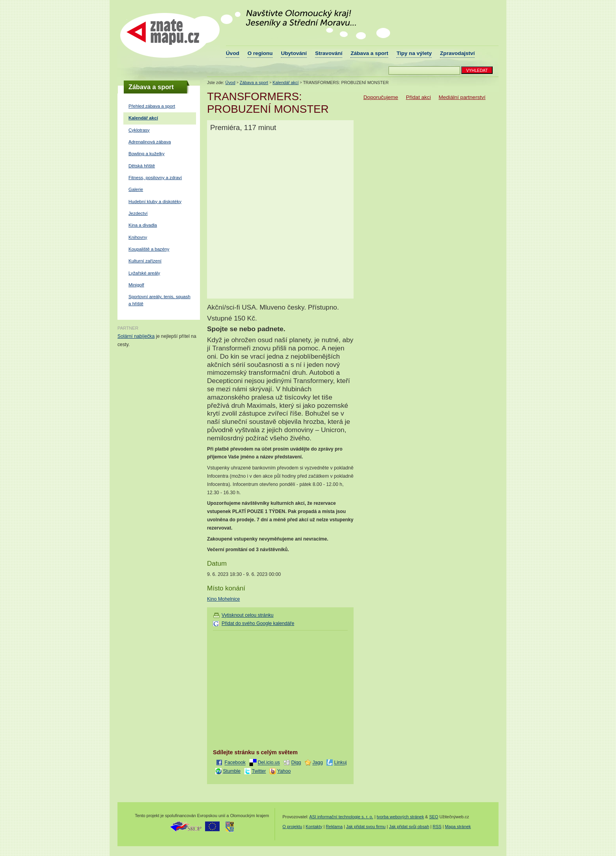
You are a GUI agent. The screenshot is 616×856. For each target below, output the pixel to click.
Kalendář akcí (143, 118)
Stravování (329, 53)
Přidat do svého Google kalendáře (258, 623)
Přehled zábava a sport (152, 106)
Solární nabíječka (136, 336)
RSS (437, 827)
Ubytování (294, 53)
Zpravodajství (457, 53)
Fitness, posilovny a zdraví (155, 178)
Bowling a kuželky (147, 154)
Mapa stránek (458, 827)
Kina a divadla (143, 225)
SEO (434, 817)
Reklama (334, 827)
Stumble (232, 771)
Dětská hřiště (142, 166)
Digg (296, 763)
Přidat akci (418, 97)
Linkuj (341, 763)
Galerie (136, 189)
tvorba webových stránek (400, 817)
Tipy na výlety (414, 53)
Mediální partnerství (462, 97)
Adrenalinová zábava (150, 142)
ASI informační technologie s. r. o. (341, 817)
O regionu (260, 53)
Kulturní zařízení (145, 261)
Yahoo (284, 771)
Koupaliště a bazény (149, 249)
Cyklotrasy (139, 130)
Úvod (233, 53)
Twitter (259, 771)
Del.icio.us (269, 763)
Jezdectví (138, 213)
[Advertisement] (279, 688)
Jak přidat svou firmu (366, 827)
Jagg (318, 763)
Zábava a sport (369, 53)
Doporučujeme (381, 97)
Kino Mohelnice (224, 599)
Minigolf (136, 285)
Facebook (235, 763)
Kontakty (314, 827)
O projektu (292, 827)
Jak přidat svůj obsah (409, 827)
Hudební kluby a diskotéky (155, 202)
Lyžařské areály (144, 273)
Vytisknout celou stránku (247, 615)
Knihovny (138, 237)
